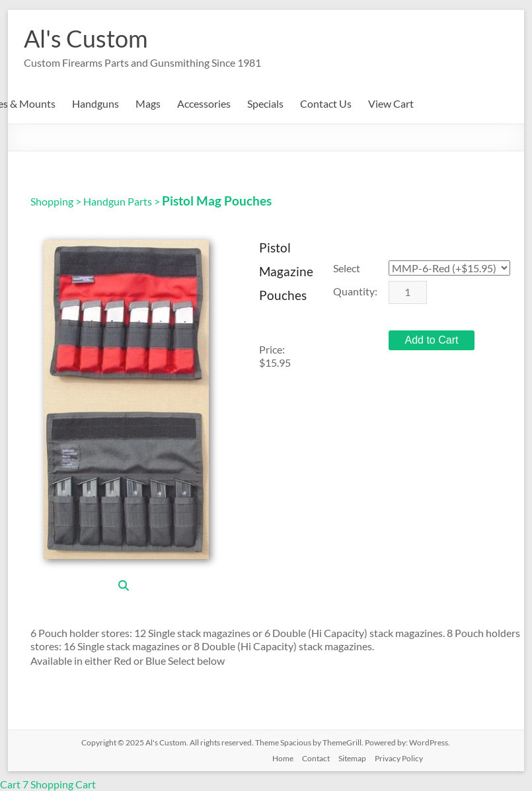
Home (283, 758)
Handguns (95, 103)
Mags (148, 103)
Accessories (204, 103)
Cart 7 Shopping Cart (48, 784)
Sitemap (352, 758)
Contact (316, 758)
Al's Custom (86, 38)
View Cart (391, 103)
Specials (265, 103)
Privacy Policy (399, 758)
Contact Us (326, 103)
